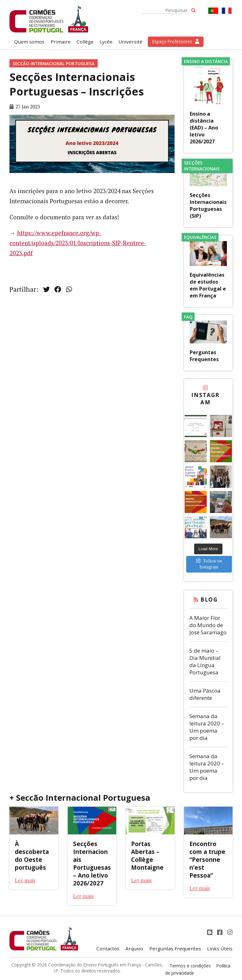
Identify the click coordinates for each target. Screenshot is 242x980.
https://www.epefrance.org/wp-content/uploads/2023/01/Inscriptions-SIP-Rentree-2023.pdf (78, 243)
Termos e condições (190, 966)
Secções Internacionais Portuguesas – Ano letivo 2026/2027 (92, 863)
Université (130, 42)
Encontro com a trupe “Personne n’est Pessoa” (207, 859)
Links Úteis (220, 948)
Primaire (61, 42)
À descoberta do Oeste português (32, 856)
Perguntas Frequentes (204, 356)
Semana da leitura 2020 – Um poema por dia (207, 727)
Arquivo (134, 948)
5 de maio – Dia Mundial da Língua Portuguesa (205, 661)
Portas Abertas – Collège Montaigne (147, 856)
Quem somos (29, 42)
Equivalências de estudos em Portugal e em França (208, 285)
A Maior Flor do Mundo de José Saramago (208, 625)
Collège (85, 42)
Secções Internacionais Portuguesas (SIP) (208, 205)
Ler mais (25, 880)
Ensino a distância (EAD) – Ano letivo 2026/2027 (204, 128)
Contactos (108, 948)
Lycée (106, 42)
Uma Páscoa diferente (205, 694)
